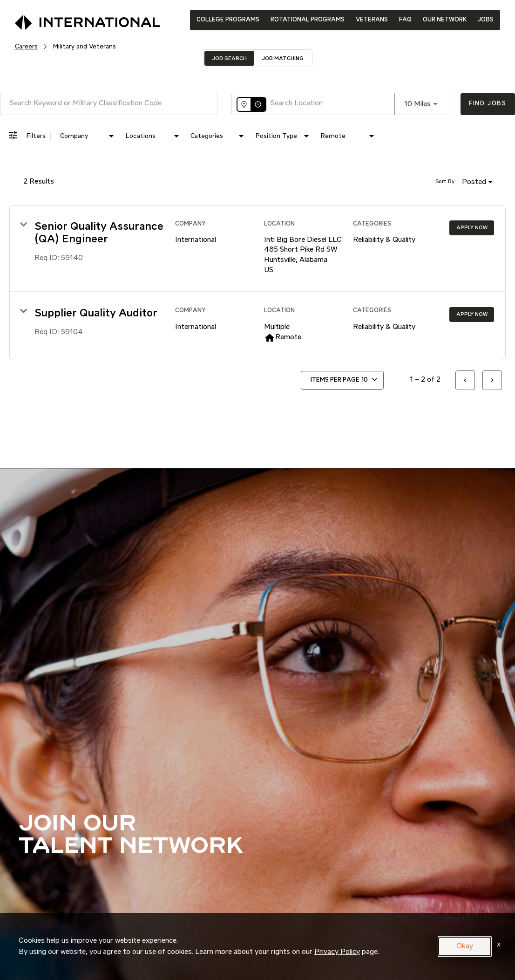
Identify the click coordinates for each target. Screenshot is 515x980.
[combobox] (109, 104)
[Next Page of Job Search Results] (492, 380)
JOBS (486, 20)
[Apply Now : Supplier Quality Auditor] (472, 315)
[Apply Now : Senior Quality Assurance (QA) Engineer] (472, 228)
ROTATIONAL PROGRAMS (308, 20)
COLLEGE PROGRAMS (228, 20)
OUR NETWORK (445, 20)
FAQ (405, 20)
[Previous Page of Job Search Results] (465, 380)
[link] (257, 249)
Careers (26, 47)
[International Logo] (66, 19)
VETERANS (372, 20)
